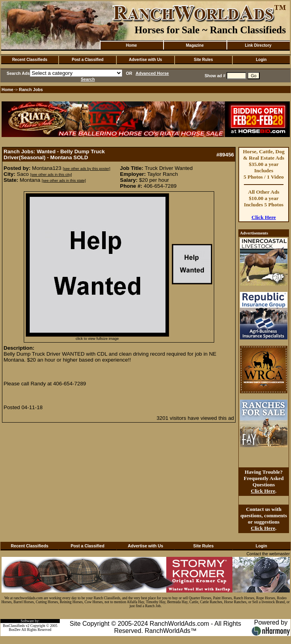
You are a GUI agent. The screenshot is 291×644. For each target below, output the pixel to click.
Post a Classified (87, 60)
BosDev (15, 630)
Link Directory (258, 45)
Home (131, 45)
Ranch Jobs (31, 90)
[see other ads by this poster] (87, 169)
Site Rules (203, 60)
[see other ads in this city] (51, 175)
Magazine (195, 45)
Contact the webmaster (268, 554)
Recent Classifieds (30, 60)
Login (261, 60)
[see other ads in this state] (64, 181)
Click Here (264, 217)
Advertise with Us (146, 60)
